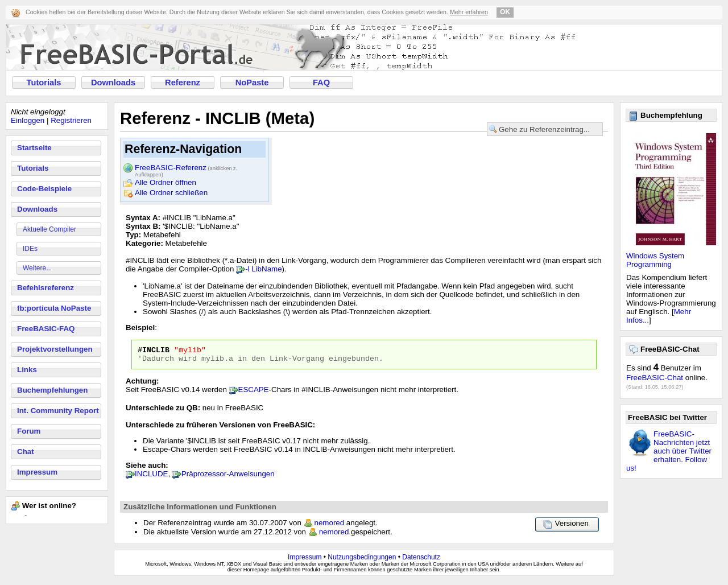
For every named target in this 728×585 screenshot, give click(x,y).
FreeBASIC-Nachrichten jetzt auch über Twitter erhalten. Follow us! (669, 451)
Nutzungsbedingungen (362, 561)
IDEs (30, 249)
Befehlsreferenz (45, 288)
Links (27, 370)
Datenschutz (421, 561)
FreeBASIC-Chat (655, 378)
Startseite (34, 148)
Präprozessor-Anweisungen (228, 477)
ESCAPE (254, 393)
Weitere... (37, 268)
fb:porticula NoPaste (54, 308)
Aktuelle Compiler (49, 229)
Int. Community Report (58, 411)
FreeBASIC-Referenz (186, 168)
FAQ (321, 83)
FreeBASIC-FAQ (46, 329)
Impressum (37, 472)
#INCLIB (154, 351)
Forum (29, 431)
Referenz (183, 83)
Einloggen (28, 120)
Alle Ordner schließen (171, 193)
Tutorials (44, 83)
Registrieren (71, 120)
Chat (26, 452)
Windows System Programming (655, 260)
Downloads (113, 83)
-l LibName (263, 269)
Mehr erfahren (469, 12)
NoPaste (252, 83)
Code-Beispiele (44, 189)
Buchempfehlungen (52, 390)
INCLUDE (152, 477)
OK (505, 12)
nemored (330, 526)
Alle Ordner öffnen (166, 182)
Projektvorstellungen (55, 349)
